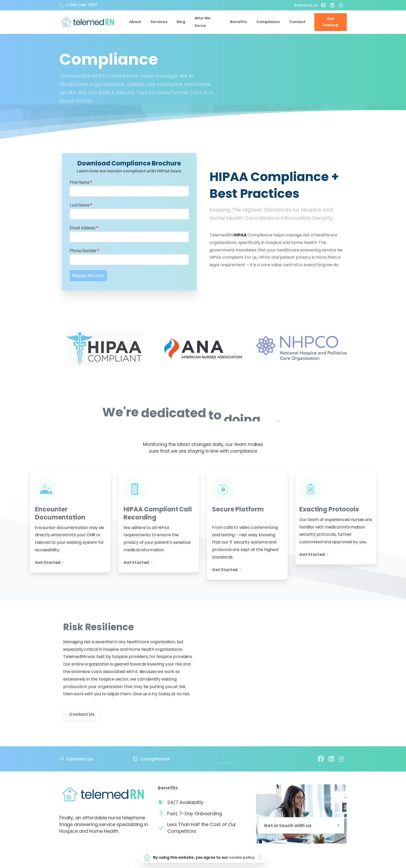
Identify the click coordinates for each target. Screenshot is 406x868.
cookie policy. (242, 857)
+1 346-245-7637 (78, 5)
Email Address (84, 228)
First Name (81, 182)
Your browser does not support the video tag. (277, 664)
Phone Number (84, 251)
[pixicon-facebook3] (321, 763)
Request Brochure (88, 276)
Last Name (81, 205)
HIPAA (240, 235)
